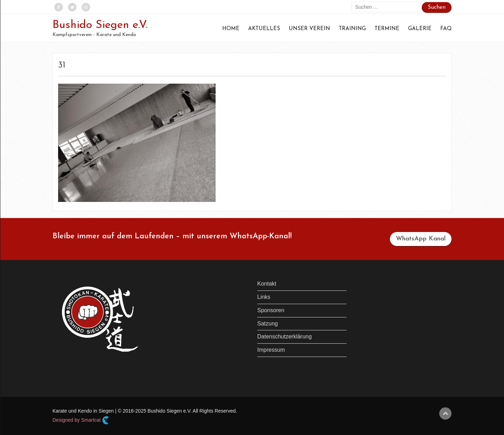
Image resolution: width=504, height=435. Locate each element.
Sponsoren (271, 310)
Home (231, 29)
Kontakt (267, 284)
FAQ (446, 29)
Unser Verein (309, 29)
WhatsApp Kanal (421, 239)
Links (264, 297)
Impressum (271, 350)
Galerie (420, 29)
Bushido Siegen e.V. (100, 25)
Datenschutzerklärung (285, 336)
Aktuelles (264, 29)
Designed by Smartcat (81, 420)
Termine (387, 29)
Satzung (268, 324)
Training (352, 29)
